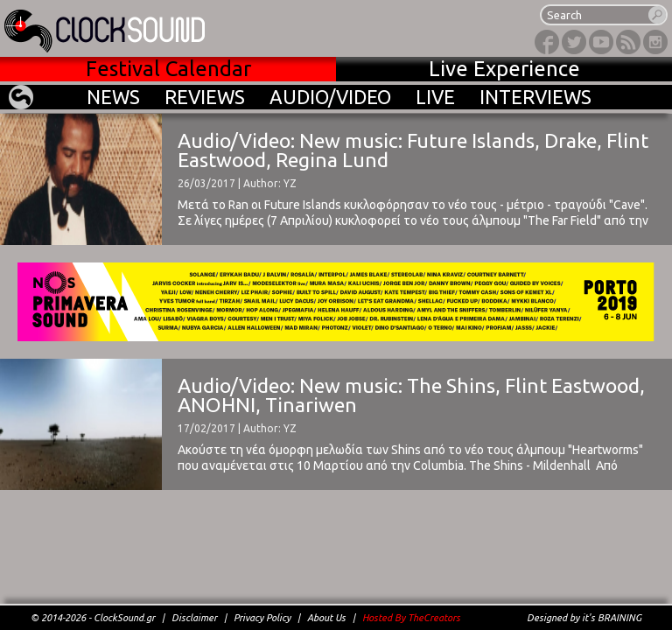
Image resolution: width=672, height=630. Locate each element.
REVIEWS (205, 97)
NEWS (113, 97)
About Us (326, 618)
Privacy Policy (262, 618)
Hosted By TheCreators (411, 618)
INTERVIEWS (535, 97)
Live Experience (504, 69)
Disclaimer (194, 618)
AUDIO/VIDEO (330, 97)
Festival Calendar (168, 69)
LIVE (435, 97)
